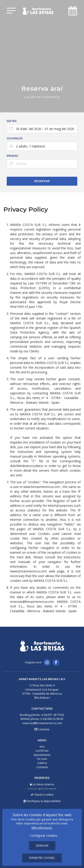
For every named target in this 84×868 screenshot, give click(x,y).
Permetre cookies (42, 858)
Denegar (42, 846)
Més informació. (42, 828)
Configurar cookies (44, 835)
